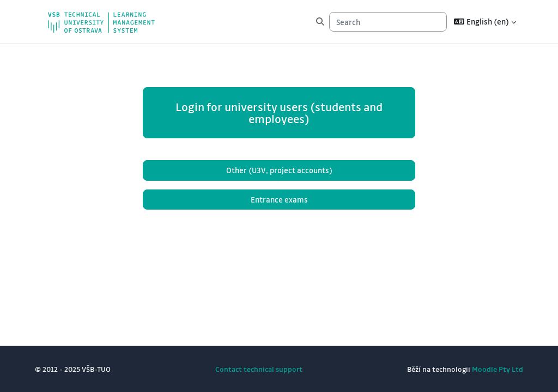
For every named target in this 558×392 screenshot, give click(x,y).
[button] (485, 22)
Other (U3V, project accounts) (279, 170)
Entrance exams (279, 200)
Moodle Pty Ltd (498, 369)
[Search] (388, 22)
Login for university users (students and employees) (279, 113)
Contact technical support (259, 369)
